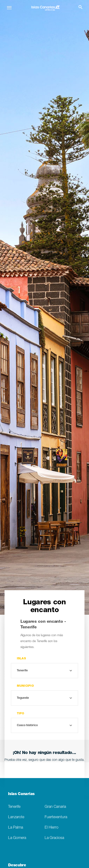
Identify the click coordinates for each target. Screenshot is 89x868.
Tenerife (14, 807)
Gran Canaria (55, 807)
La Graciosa (54, 838)
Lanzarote (16, 817)
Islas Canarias (21, 794)
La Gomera (17, 838)
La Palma (16, 828)
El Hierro (52, 828)
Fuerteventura (56, 817)
